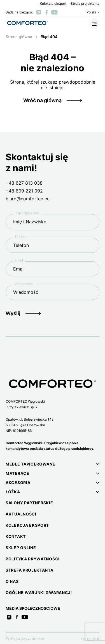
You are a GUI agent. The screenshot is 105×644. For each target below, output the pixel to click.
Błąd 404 (49, 37)
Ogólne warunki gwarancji (39, 593)
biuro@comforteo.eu (28, 199)
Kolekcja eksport (53, 4)
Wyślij (13, 313)
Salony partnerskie (29, 503)
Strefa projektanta (85, 4)
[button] (53, 464)
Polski (93, 12)
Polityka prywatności (33, 559)
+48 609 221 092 (24, 191)
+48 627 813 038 (24, 183)
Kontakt (16, 536)
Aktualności (21, 514)
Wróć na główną (42, 100)
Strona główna (19, 37)
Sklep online (21, 548)
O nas (12, 581)
